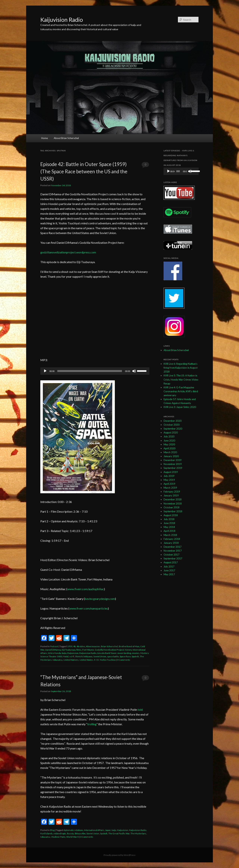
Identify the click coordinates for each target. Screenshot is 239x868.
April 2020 (169, 448)
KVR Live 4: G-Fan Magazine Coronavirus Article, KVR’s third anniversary (181, 391)
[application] (95, 371)
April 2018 (169, 531)
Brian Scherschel (109, 646)
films (79, 650)
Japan (108, 830)
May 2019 (169, 480)
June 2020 (169, 441)
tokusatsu (58, 660)
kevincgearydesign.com (100, 599)
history (128, 650)
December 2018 (173, 499)
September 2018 (173, 511)
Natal (66, 656)
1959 (70, 646)
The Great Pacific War (119, 833)
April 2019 (169, 484)
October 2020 (172, 425)
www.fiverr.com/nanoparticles (89, 608)
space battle (113, 656)
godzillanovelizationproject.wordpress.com (68, 252)
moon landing (124, 653)
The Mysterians (138, 833)
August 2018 (171, 515)
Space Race (125, 656)
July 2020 (169, 436)
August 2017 (171, 562)
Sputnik (135, 656)
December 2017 (173, 547)
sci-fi (72, 656)
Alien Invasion (93, 646)
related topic (60, 833)
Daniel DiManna (53, 650)
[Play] (45, 371)
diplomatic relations (73, 830)
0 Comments (145, 166)
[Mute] (134, 371)
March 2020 (170, 452)
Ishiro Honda (54, 653)
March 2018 (170, 535)
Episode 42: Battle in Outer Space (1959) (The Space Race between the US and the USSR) (84, 171)
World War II (72, 837)
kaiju (64, 653)
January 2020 (171, 456)
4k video (81, 646)
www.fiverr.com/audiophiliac (86, 589)
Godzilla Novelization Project (109, 650)
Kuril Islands (46, 833)
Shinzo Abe (80, 833)
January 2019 (171, 495)
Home (45, 138)
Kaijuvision (73, 653)
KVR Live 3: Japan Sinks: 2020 (180, 407)
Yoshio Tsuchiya (108, 660)
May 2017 (169, 574)
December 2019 (173, 460)
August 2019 (171, 472)
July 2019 (169, 476)
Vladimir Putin (58, 837)
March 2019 (170, 488)
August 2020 (171, 433)
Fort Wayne (88, 650)
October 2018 (172, 507)
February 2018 (172, 539)
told (140, 710)
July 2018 (169, 519)
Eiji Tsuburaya (69, 650)
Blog (52, 830)
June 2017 (169, 570)
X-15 (96, 660)
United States (86, 660)
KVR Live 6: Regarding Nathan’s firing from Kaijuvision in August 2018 (181, 368)
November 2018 (173, 504)
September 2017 (173, 558)
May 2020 (169, 444)
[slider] (90, 371)
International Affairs (94, 830)
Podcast (54, 646)
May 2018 (169, 527)
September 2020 (173, 429)
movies (136, 653)
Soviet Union (100, 656)
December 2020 (173, 421)
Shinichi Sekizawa (84, 656)
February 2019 (172, 492)
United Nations (71, 660)
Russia (70, 833)
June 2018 (169, 523)
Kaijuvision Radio (62, 20)
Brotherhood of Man (129, 646)
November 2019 (173, 464)
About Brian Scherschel (66, 138)
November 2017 (173, 551)
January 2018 (171, 543)
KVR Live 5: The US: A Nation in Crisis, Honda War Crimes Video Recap (181, 379)
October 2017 (172, 555)
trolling (92, 724)
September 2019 (173, 468)
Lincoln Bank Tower (107, 653)
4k (74, 646)
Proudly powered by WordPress (119, 855)
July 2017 (169, 566)
